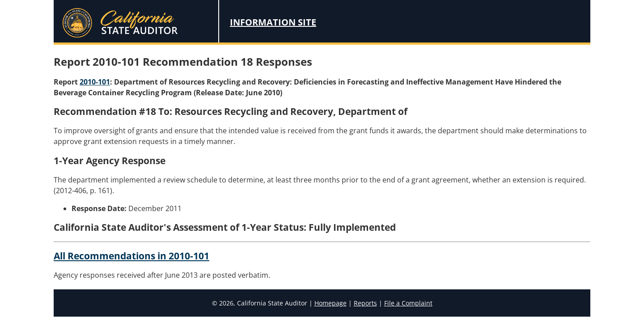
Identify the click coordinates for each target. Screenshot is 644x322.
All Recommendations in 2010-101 (131, 256)
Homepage (330, 303)
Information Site (273, 22)
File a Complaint (408, 303)
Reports (365, 303)
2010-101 (95, 82)
